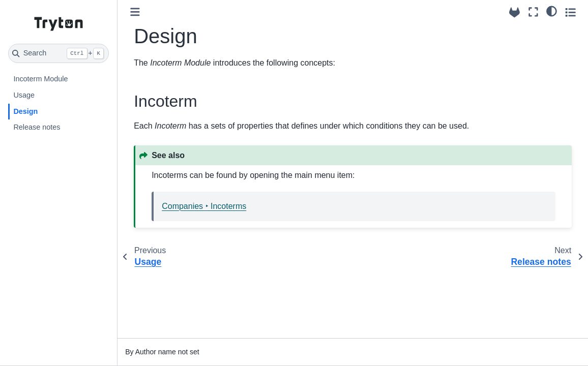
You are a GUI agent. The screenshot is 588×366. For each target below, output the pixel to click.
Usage (24, 95)
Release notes (37, 127)
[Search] (58, 53)
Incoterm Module (40, 79)
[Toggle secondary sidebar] (570, 12)
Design (25, 111)
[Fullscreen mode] (533, 12)
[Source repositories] (514, 12)
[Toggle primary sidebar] (135, 12)
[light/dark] (552, 11)
